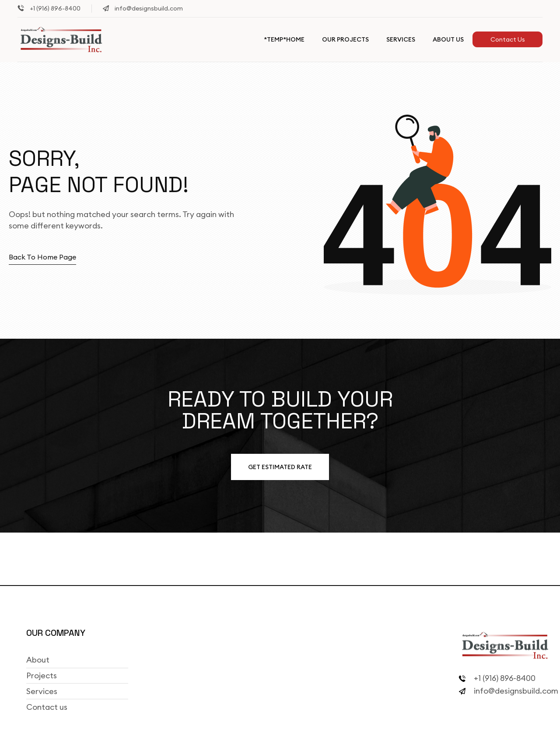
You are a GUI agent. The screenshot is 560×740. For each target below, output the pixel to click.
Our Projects (345, 39)
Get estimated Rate (280, 467)
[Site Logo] (61, 39)
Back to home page (42, 257)
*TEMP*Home (284, 39)
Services (401, 39)
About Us (448, 39)
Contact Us (508, 39)
